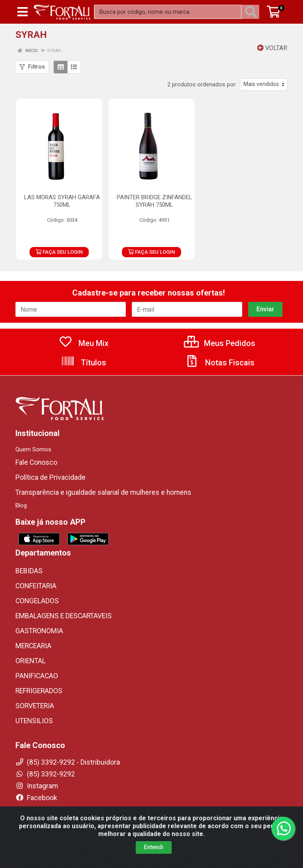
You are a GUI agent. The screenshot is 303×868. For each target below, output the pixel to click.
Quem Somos (33, 449)
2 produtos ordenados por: (202, 84)
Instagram (37, 786)
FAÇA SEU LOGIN (59, 252)
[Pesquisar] (252, 12)
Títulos (83, 363)
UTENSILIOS (34, 721)
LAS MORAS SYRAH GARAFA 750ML (62, 201)
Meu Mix (83, 343)
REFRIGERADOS (39, 691)
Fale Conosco (36, 462)
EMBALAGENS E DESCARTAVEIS (64, 616)
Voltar (272, 48)
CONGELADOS (37, 601)
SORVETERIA (35, 706)
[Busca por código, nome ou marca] (168, 12)
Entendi (154, 847)
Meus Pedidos (220, 343)
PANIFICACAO (37, 676)
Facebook (36, 798)
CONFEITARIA (36, 586)
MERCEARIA (33, 646)
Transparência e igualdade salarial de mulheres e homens (103, 492)
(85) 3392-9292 (45, 774)
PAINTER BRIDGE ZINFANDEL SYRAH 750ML (154, 201)
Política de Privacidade (50, 477)
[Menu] (22, 12)
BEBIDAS (29, 571)
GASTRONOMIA (39, 631)
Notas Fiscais (220, 363)
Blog (21, 505)
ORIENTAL (31, 661)
